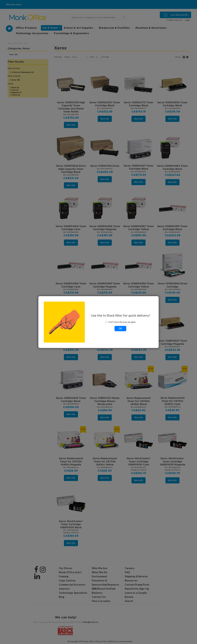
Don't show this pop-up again (120, 322)
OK (120, 328)
